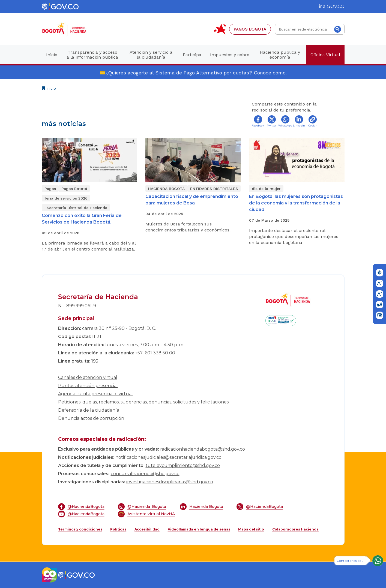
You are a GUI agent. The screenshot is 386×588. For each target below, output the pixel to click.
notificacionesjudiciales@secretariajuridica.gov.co (168, 457)
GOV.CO (336, 6)
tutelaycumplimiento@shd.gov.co (183, 465)
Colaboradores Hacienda (295, 529)
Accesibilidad (147, 529)
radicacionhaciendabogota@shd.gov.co (203, 449)
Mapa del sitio (251, 529)
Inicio (49, 89)
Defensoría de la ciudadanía (89, 410)
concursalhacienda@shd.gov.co (145, 474)
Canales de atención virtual (88, 377)
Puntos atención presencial (88, 386)
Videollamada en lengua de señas (199, 529)
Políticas (118, 529)
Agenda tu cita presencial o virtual (95, 394)
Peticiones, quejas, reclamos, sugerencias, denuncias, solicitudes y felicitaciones (143, 402)
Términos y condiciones (80, 529)
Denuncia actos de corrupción (91, 418)
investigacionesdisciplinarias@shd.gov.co (170, 482)
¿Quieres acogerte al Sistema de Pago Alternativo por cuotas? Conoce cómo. (196, 73)
